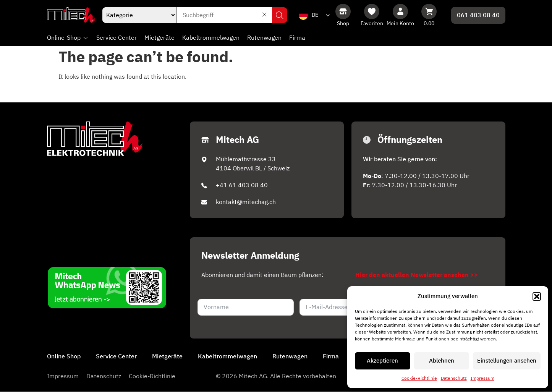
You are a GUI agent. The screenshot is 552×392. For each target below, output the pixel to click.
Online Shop (64, 357)
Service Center (116, 357)
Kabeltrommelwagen (227, 357)
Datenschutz (454, 378)
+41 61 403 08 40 (242, 185)
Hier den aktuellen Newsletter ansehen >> (417, 275)
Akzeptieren (382, 361)
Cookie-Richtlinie (419, 378)
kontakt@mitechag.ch (246, 202)
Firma (331, 357)
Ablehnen (442, 361)
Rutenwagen (290, 357)
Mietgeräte (167, 357)
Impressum (482, 378)
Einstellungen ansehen (507, 361)
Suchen (280, 15)
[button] (537, 296)
